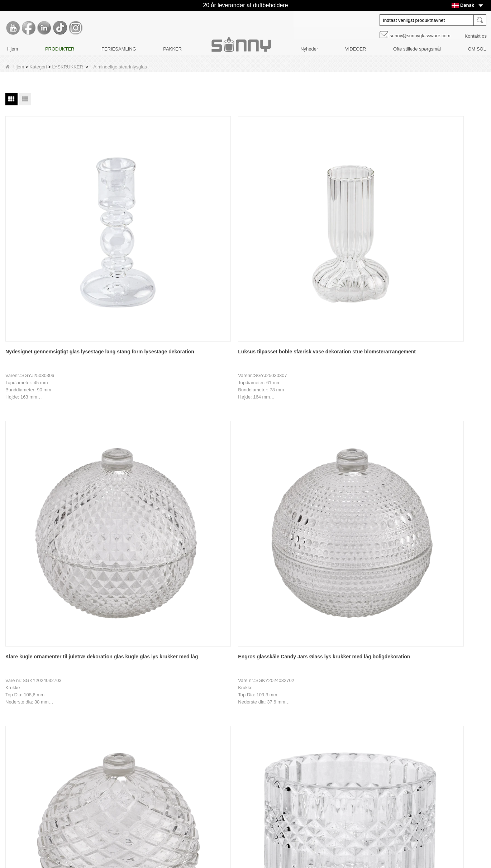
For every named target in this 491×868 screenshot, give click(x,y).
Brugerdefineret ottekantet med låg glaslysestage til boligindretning (146, 560)
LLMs (36, 831)
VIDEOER (356, 49)
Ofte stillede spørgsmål (417, 49)
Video (36, 807)
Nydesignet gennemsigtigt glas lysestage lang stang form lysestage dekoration (48, 222)
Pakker (187, 758)
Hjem (13, 49)
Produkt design (46, 758)
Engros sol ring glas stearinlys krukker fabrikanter (334, 391)
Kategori (38, 67)
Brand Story (43, 721)
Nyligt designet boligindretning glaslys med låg (432, 391)
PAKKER (172, 49)
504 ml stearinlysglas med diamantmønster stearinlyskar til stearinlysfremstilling (44, 392)
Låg (184, 746)
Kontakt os (476, 36)
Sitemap (39, 819)
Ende (252, 648)
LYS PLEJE (192, 770)
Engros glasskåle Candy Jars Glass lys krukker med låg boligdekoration (341, 221)
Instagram (338, 783)
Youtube (338, 722)
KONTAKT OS (45, 794)
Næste (230, 648)
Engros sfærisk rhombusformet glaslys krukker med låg (433, 221)
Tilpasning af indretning (54, 746)
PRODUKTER (60, 49)
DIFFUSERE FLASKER (205, 733)
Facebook (338, 738)
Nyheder (309, 49)
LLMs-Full (41, 843)
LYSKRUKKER (67, 67)
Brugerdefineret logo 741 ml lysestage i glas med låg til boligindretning (39, 561)
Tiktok (338, 768)
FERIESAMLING (119, 49)
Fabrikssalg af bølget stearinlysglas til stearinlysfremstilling (145, 391)
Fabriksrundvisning (50, 733)
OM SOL (477, 49)
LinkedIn (338, 753)
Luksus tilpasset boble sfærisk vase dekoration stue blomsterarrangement (146, 222)
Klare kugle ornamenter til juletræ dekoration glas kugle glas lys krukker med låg (240, 222)
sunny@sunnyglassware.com (420, 36)
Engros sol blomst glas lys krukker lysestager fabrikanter (242, 391)
